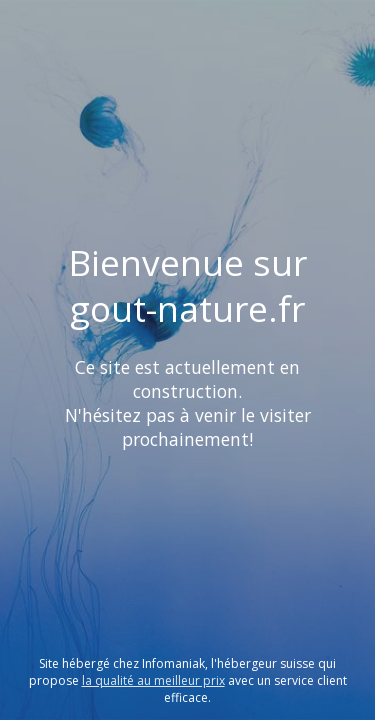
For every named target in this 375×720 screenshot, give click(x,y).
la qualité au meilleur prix (153, 680)
